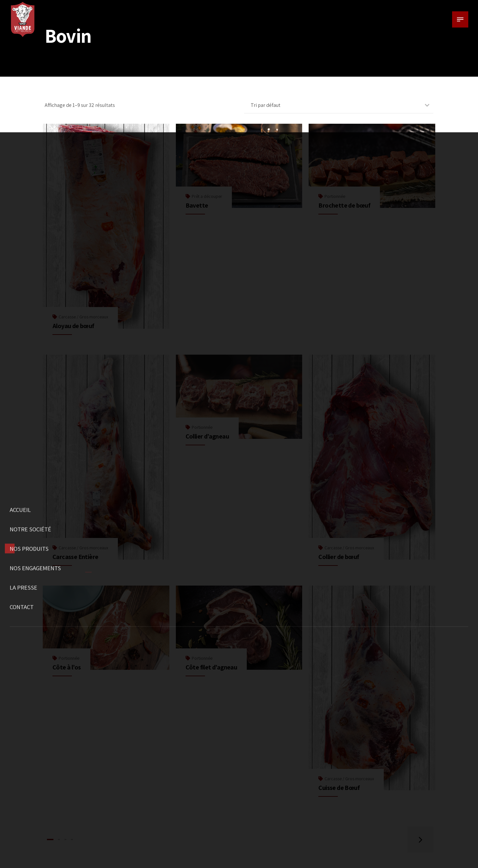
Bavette (197, 205)
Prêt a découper (207, 196)
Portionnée (335, 196)
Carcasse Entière (75, 557)
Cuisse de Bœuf (339, 788)
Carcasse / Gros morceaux (83, 317)
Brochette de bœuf (344, 205)
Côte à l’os (67, 667)
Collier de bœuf (339, 557)
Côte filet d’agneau (211, 667)
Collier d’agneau (207, 436)
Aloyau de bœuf (73, 326)
